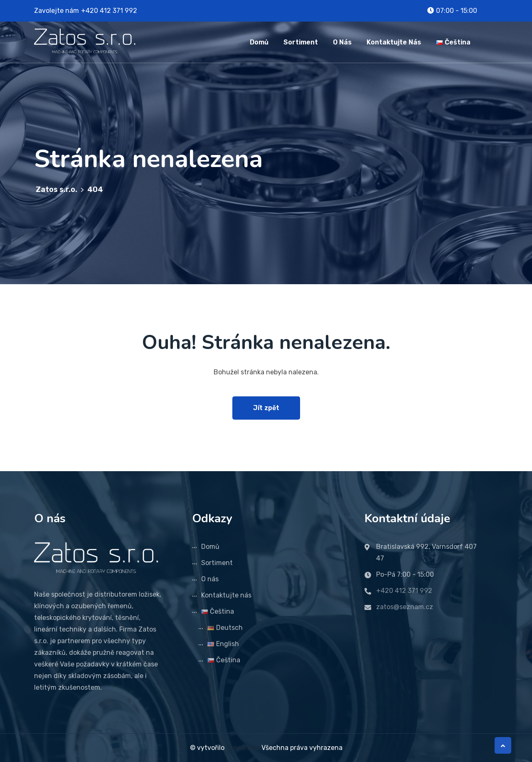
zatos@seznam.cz (405, 607)
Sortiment (301, 42)
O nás (342, 42)
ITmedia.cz (243, 748)
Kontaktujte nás (394, 42)
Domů (259, 42)
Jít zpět (266, 408)
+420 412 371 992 (109, 11)
